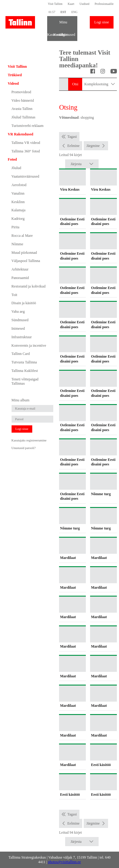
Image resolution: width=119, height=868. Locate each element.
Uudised (84, 4)
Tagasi (72, 137)
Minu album (62, 24)
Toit (14, 295)
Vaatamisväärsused (25, 176)
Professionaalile (104, 4)
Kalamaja (19, 210)
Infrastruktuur (22, 337)
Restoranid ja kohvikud (29, 286)
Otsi (75, 84)
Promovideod (21, 92)
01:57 (52, 12)
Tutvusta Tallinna (24, 362)
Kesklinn (18, 202)
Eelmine (73, 146)
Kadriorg (18, 219)
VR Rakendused (21, 134)
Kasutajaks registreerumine (29, 440)
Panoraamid (20, 278)
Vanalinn (18, 193)
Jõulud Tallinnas (24, 117)
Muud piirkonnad (24, 253)
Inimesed (18, 328)
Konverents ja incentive (29, 345)
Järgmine (93, 146)
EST (63, 12)
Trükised (15, 75)
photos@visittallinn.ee (64, 862)
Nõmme (17, 244)
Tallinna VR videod (26, 143)
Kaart (71, 4)
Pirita (16, 227)
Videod (13, 83)
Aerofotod (19, 185)
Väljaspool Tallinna (26, 261)
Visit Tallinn (55, 4)
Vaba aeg (18, 311)
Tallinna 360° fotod (26, 151)
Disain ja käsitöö (24, 303)
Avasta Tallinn (22, 109)
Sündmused (20, 320)
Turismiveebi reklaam (28, 126)
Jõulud (16, 168)
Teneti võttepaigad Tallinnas (25, 381)
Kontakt (56, 35)
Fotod (12, 159)
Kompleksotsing (100, 84)
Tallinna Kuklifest (25, 371)
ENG (74, 12)
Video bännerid (23, 100)
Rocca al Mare (22, 236)
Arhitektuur (20, 269)
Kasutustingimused (50, 35)
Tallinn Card (21, 354)
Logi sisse (102, 22)
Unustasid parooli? (24, 448)
